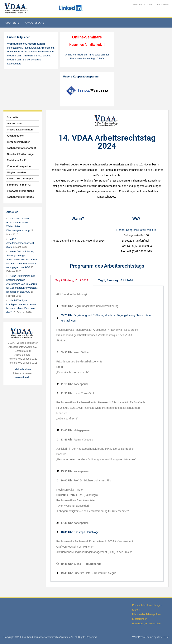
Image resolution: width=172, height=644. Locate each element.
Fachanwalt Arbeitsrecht (21, 148)
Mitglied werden (16, 172)
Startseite (12, 23)
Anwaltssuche (35, 23)
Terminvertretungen (19, 142)
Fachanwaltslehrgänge (20, 197)
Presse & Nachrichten (20, 130)
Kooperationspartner (19, 166)
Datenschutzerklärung (142, 5)
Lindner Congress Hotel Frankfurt (136, 230)
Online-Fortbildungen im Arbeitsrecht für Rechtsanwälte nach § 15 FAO (87, 57)
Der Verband (14, 123)
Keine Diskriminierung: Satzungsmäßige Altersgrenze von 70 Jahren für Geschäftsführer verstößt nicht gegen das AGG (22, 259)
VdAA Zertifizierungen (20, 179)
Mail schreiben (23, 369)
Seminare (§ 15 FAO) (19, 185)
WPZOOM (163, 637)
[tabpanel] (107, 434)
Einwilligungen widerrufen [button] (146, 623)
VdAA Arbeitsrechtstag (20, 191)
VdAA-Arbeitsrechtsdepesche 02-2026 (21, 243)
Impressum (163, 5)
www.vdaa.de (23, 377)
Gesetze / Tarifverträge (20, 154)
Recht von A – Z (16, 160)
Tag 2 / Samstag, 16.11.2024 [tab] (115, 280)
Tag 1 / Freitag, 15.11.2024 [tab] (72, 280)
